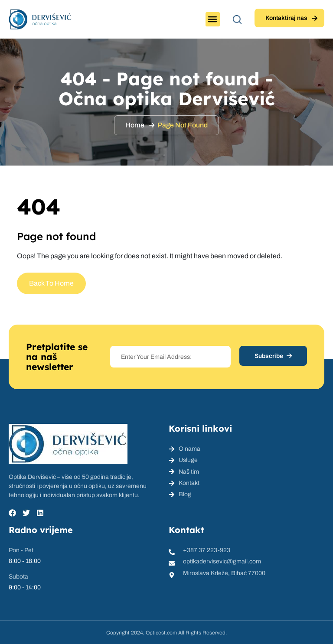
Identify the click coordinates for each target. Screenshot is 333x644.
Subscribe (273, 356)
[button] (213, 19)
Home (135, 125)
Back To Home (51, 283)
